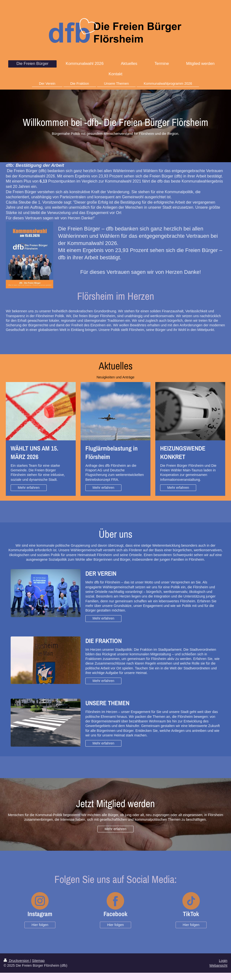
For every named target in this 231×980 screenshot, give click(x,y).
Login (223, 961)
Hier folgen (40, 925)
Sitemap (38, 961)
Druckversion (17, 961)
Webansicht (218, 965)
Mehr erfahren (29, 488)
